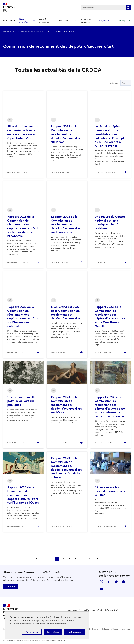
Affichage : (121, 83)
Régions (103, 21)
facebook (116, 582)
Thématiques (122, 21)
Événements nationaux (86, 21)
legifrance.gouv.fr (92, 610)
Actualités (8, 21)
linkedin (109, 582)
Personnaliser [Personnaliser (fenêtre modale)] (32, 632)
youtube (102, 589)
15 (124, 83)
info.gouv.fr (110, 610)
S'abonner (10, 586)
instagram (124, 582)
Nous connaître (24, 21)
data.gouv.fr (72, 610)
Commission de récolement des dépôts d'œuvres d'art (24, 31)
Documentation (66, 21)
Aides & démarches (44, 21)
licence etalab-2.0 (56, 641)
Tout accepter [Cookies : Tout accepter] (75, 632)
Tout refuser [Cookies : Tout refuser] (53, 632)
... (82, 559)
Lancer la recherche (128, 8)
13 (89, 559)
